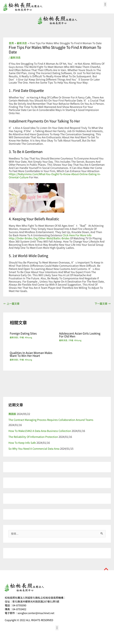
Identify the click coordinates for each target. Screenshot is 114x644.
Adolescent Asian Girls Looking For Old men (80, 335)
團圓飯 (12, 414)
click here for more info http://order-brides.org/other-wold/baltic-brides (50, 237)
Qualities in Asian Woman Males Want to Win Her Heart (31, 354)
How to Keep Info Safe (22, 443)
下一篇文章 (103, 304)
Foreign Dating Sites (23, 333)
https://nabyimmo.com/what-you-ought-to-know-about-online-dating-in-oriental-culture (55, 176)
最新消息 (15, 57)
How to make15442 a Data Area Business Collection (40, 431)
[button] (105, 4)
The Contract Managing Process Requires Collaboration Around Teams (51, 420)
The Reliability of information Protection (33, 437)
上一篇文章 (11, 304)
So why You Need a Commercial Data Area (34, 449)
